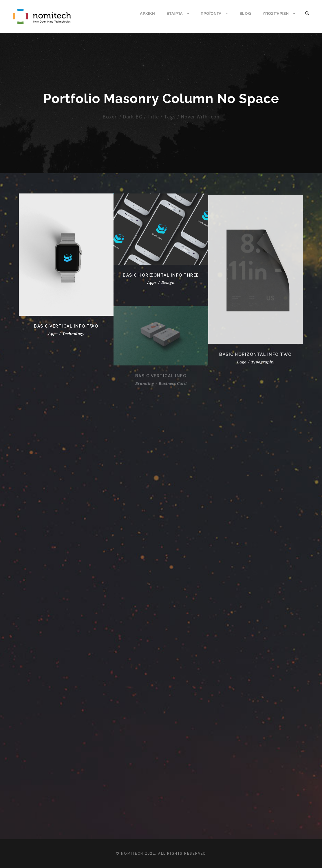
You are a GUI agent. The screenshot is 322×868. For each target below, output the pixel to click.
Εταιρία (175, 13)
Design (168, 284)
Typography (263, 367)
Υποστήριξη (276, 13)
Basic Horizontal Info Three (161, 277)
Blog (245, 13)
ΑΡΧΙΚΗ (147, 13)
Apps (152, 284)
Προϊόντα (211, 13)
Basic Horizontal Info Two (256, 360)
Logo (242, 367)
